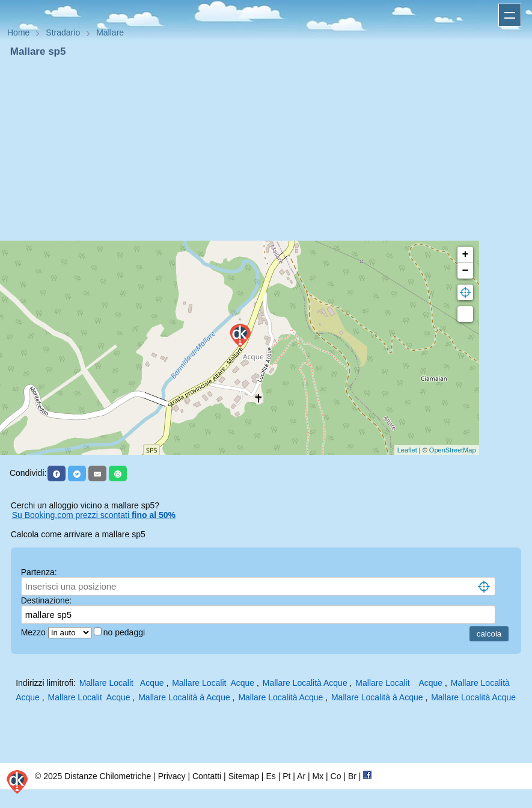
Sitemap (244, 776)
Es (271, 776)
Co (336, 776)
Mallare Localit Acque (122, 683)
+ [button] (466, 254)
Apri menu (510, 15)
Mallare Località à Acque (184, 697)
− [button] (466, 271)
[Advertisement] (266, 149)
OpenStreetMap (453, 450)
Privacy (172, 776)
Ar (301, 776)
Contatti (207, 776)
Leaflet (407, 450)
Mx (318, 776)
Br (352, 776)
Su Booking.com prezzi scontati (94, 515)
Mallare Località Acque (305, 683)
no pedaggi (125, 632)
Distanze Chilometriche (108, 776)
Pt (286, 776)
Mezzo (35, 632)
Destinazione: (47, 600)
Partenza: (39, 572)
